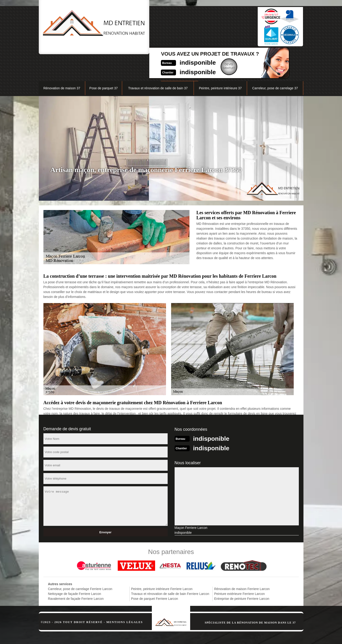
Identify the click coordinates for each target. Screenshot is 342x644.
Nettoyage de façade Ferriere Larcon (75, 569)
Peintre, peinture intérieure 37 (220, 64)
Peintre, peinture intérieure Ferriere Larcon (162, 564)
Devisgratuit (194, 29)
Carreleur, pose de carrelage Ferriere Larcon (80, 564)
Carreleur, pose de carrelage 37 (275, 64)
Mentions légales (125, 598)
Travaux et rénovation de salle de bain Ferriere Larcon (170, 569)
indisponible (161, 25)
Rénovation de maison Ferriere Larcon (242, 564)
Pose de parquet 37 (104, 64)
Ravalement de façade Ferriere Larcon (76, 574)
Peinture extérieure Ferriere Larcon (240, 569)
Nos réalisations (251, 53)
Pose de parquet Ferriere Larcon (155, 574)
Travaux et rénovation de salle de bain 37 (158, 64)
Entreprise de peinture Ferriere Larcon (242, 574)
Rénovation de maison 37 (62, 64)
